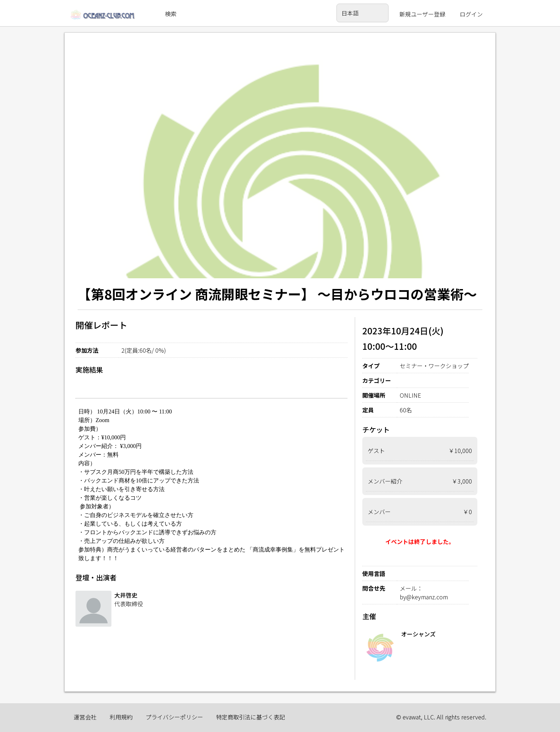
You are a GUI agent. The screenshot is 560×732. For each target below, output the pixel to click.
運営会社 (85, 717)
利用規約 (121, 717)
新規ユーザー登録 (422, 14)
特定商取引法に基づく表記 (251, 717)
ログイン (471, 14)
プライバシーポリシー (174, 717)
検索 (171, 14)
